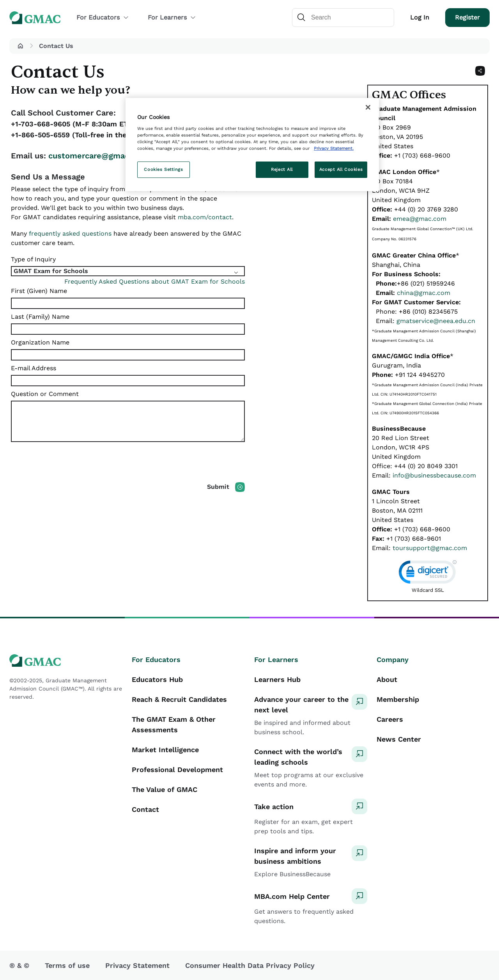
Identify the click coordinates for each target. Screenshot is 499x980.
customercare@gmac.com (98, 156)
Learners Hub (277, 679)
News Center (399, 739)
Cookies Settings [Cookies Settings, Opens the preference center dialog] (163, 169)
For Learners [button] (172, 17)
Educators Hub (157, 679)
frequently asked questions (70, 233)
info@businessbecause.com (434, 475)
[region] (252, 145)
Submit (218, 487)
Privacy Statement (137, 965)
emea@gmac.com (420, 219)
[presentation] (70, 467)
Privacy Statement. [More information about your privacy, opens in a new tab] (334, 148)
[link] (428, 574)
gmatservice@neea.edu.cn (436, 321)
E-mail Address (34, 368)
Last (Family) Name (40, 317)
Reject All (282, 169)
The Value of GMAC (165, 789)
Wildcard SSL (428, 590)
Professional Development (177, 770)
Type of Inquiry (33, 259)
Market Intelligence (165, 750)
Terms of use (67, 965)
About (387, 679)
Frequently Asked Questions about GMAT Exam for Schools (155, 281)
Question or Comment (45, 394)
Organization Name (40, 342)
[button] (20, 46)
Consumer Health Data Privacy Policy (250, 965)
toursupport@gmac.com (430, 548)
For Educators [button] (103, 17)
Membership (398, 699)
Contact (145, 809)
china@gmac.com (424, 293)
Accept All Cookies (341, 169)
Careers (390, 719)
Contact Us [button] (56, 46)
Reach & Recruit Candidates (179, 699)
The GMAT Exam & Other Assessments (174, 724)
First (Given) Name (39, 291)
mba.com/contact (205, 217)
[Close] (368, 107)
